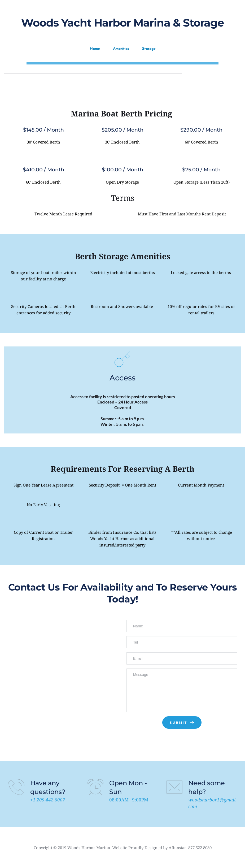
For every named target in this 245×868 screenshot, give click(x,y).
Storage (149, 49)
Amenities (121, 49)
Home (95, 49)
